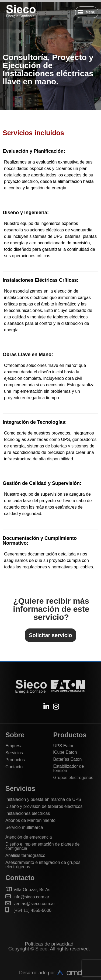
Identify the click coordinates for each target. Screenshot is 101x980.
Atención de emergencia (29, 837)
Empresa (14, 746)
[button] (87, 12)
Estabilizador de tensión (69, 768)
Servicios (14, 753)
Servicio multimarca (24, 827)
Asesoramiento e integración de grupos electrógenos (43, 865)
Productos (15, 760)
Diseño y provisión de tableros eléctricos (44, 806)
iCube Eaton (65, 752)
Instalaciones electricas (28, 813)
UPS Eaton (64, 746)
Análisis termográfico (25, 855)
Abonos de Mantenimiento (30, 820)
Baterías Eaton (68, 759)
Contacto (14, 767)
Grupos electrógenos (73, 778)
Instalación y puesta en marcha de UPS (43, 799)
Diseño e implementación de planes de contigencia (43, 846)
